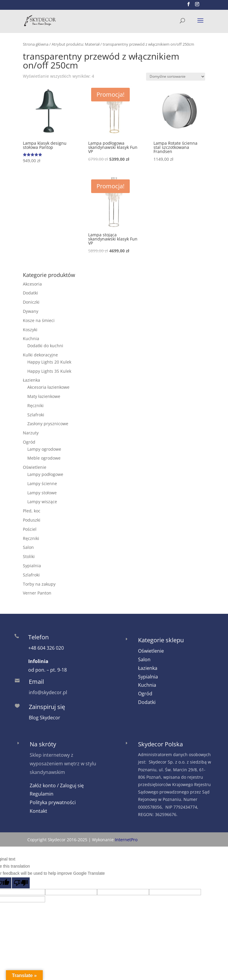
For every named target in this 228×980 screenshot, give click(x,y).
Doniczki (31, 302)
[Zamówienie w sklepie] (176, 77)
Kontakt (38, 811)
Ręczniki (35, 405)
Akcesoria (32, 284)
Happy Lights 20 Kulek (49, 362)
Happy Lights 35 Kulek (49, 371)
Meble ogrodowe (44, 458)
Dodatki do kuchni (45, 346)
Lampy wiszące (42, 502)
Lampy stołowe (42, 493)
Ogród (29, 442)
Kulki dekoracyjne (40, 355)
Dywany (31, 311)
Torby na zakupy (39, 584)
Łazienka (31, 380)
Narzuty (31, 433)
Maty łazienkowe (44, 396)
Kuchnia (31, 338)
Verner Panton (37, 593)
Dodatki (30, 293)
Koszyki (30, 330)
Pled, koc (32, 511)
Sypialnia (32, 566)
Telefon (38, 637)
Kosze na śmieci (39, 320)
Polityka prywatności (53, 802)
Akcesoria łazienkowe (48, 387)
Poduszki (32, 520)
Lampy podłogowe (45, 474)
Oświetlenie (35, 467)
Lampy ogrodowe (44, 449)
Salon (28, 547)
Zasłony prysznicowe (48, 424)
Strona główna (36, 44)
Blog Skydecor (45, 718)
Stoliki (29, 556)
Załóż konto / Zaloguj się (57, 785)
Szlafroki (36, 415)
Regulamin (42, 794)
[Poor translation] (21, 883)
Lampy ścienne (42, 483)
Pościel (30, 529)
